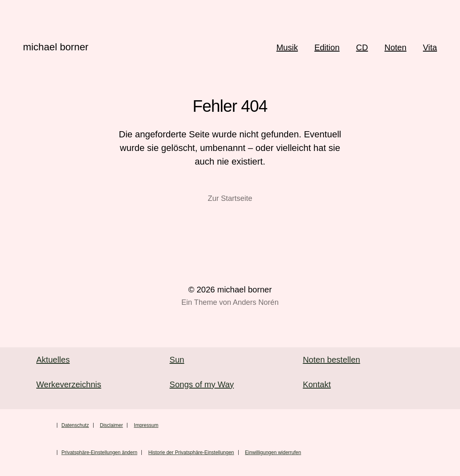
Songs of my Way (202, 384)
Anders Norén (256, 302)
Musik (287, 47)
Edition (327, 47)
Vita (430, 47)
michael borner (56, 47)
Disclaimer (111, 425)
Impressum (146, 425)
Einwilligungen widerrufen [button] (273, 452)
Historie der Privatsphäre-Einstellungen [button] (191, 452)
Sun (177, 360)
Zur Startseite (230, 198)
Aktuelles (53, 360)
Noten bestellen (332, 360)
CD (362, 47)
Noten (395, 47)
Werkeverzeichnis (69, 384)
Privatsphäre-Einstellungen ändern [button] (99, 452)
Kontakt (317, 384)
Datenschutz (75, 425)
